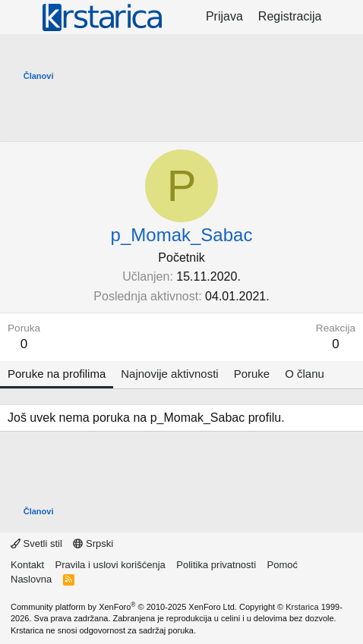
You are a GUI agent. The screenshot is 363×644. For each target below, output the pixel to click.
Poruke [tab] (252, 374)
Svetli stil (36, 543)
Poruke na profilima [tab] (57, 374)
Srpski (93, 543)
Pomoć (283, 565)
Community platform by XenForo (124, 607)
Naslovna (31, 579)
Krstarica (302, 607)
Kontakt (27, 565)
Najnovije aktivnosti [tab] (169, 374)
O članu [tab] (305, 374)
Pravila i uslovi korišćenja (110, 565)
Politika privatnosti (216, 565)
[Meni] (21, 17)
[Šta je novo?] (344, 17)
